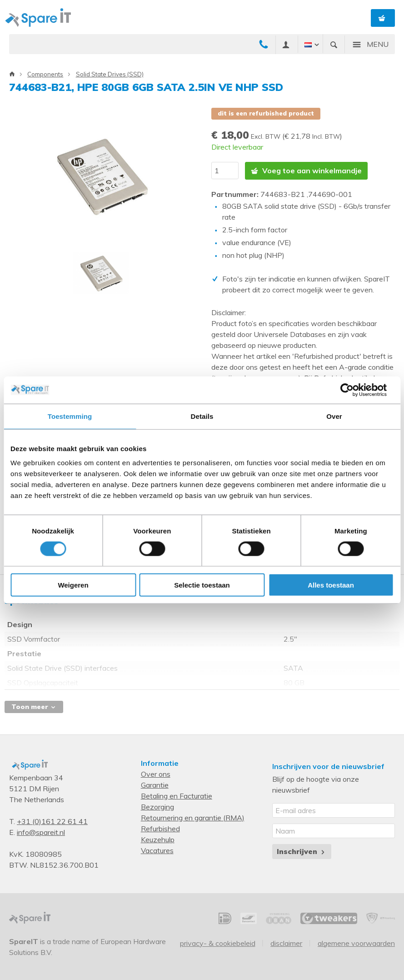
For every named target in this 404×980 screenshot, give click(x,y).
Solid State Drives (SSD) (110, 74)
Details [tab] (202, 416)
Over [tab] (334, 416)
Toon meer (34, 706)
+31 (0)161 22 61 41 (52, 821)
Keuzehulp (158, 839)
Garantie (155, 784)
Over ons (156, 774)
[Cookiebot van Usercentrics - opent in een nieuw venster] (354, 390)
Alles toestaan (331, 585)
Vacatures (157, 850)
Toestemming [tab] (70, 416)
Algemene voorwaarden (356, 942)
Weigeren (73, 585)
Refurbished (160, 828)
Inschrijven (302, 851)
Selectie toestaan (202, 585)
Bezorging (157, 806)
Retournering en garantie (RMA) (193, 817)
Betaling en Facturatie (177, 795)
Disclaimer (286, 942)
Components (45, 74)
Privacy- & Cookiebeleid (218, 942)
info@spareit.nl (41, 832)
